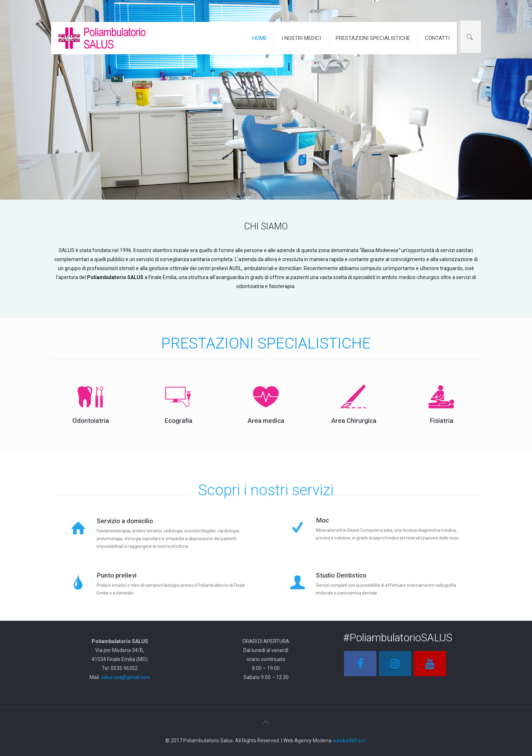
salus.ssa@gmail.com (126, 677)
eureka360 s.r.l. (349, 741)
